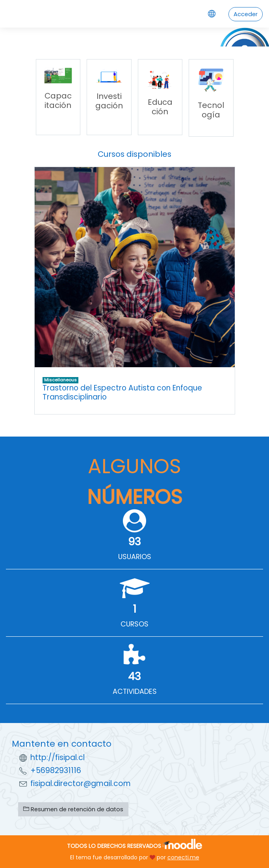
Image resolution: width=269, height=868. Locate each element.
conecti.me (183, 857)
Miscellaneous (60, 380)
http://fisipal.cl (58, 757)
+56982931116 (56, 770)
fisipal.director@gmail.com (81, 783)
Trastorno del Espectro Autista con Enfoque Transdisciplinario (122, 392)
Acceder (246, 14)
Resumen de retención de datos (73, 809)
